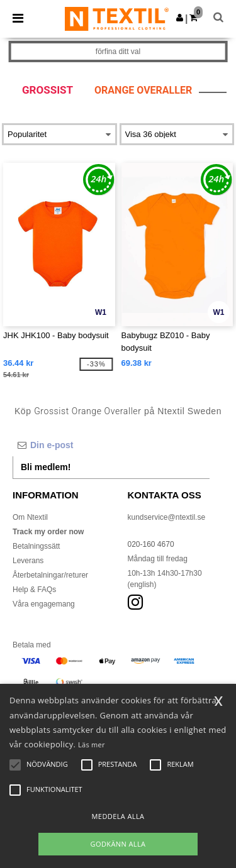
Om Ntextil (30, 517)
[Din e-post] (111, 445)
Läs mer (92, 744)
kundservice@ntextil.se (167, 517)
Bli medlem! (46, 467)
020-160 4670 (151, 544)
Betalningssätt (36, 546)
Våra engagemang (44, 604)
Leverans (28, 561)
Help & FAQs (34, 590)
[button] (180, 18)
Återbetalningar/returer (50, 575)
